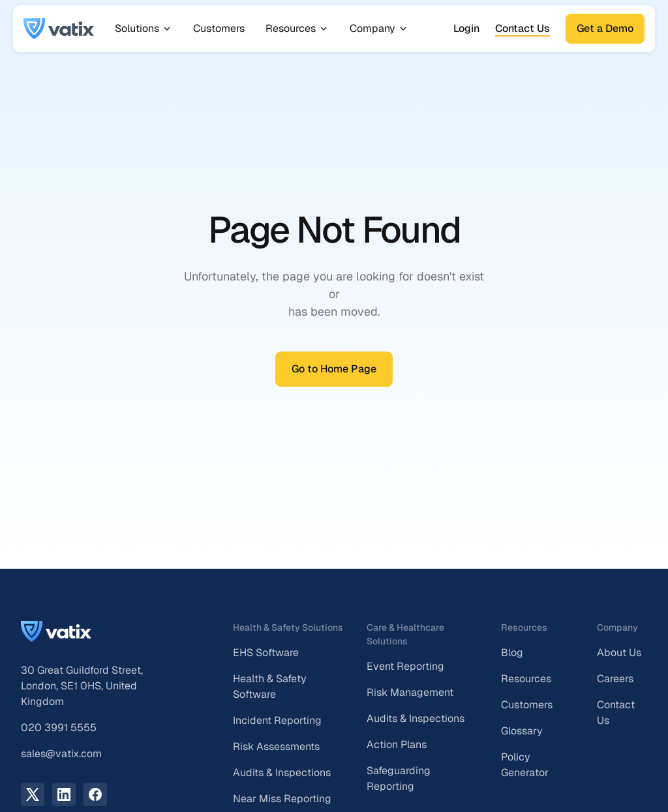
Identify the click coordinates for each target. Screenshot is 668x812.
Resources (526, 679)
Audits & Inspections (282, 773)
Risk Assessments (276, 746)
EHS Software (266, 653)
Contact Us (523, 28)
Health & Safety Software (270, 686)
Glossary (522, 731)
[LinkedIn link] (64, 794)
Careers (615, 679)
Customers (219, 28)
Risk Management (410, 692)
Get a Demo (605, 28)
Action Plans (397, 744)
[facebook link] (95, 794)
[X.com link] (33, 794)
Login (466, 28)
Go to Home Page (334, 369)
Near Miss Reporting (282, 799)
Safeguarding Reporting (399, 778)
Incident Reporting (277, 720)
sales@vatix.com (61, 754)
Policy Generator (525, 765)
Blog (512, 653)
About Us (619, 653)
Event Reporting (405, 666)
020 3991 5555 (59, 728)
